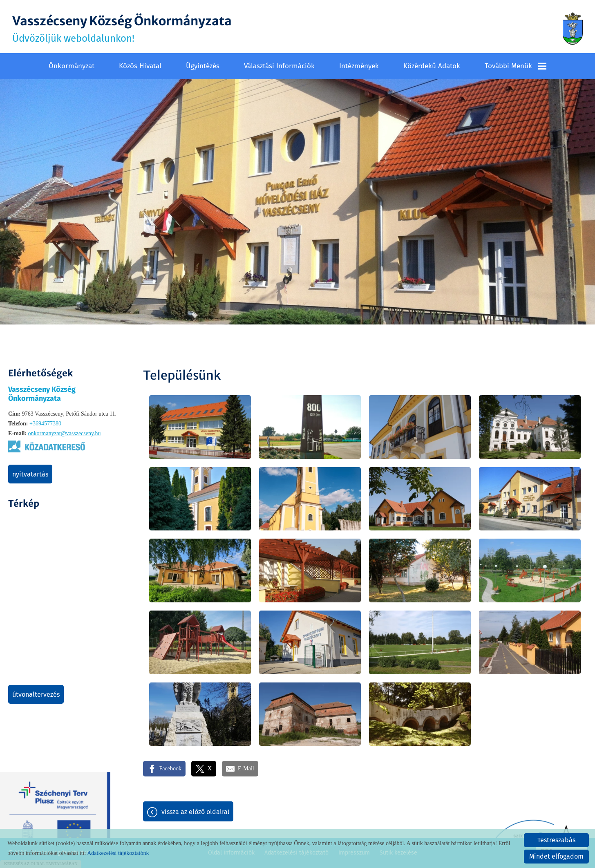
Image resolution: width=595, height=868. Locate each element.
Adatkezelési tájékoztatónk (118, 853)
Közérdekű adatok (432, 66)
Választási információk (279, 66)
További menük (516, 66)
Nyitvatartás (30, 474)
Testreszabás (556, 840)
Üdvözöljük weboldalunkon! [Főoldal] (122, 29)
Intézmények (359, 66)
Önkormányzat (72, 66)
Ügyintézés (203, 66)
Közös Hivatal (140, 66)
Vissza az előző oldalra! (195, 812)
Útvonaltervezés (36, 695)
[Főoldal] (573, 29)
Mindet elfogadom (556, 856)
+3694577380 (45, 424)
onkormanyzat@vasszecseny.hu (65, 433)
